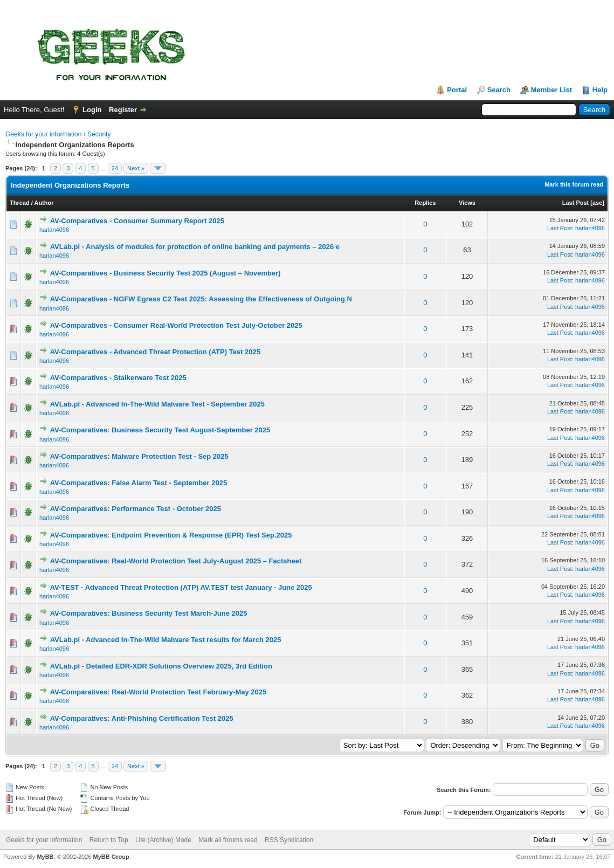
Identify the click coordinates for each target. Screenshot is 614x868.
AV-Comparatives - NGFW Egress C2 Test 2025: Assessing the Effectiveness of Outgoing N (201, 299)
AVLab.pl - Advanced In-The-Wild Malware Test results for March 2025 (166, 640)
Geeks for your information (43, 134)
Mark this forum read (574, 184)
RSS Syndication (289, 840)
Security (99, 134)
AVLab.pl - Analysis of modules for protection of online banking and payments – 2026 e (195, 247)
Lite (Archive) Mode (163, 840)
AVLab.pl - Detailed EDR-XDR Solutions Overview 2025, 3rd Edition (161, 666)
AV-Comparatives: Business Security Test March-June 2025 (149, 613)
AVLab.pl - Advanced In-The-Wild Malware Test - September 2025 (157, 404)
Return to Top (109, 840)
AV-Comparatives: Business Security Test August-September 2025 (160, 430)
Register (123, 110)
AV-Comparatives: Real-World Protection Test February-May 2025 (158, 692)
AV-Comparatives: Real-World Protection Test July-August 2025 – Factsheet (176, 561)
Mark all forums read (228, 840)
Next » (136, 168)
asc (597, 203)
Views (467, 203)
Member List (552, 90)
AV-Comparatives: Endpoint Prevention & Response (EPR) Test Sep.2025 (171, 535)
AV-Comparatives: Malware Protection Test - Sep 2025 (139, 456)
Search (499, 90)
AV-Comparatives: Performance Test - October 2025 (136, 509)
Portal (457, 90)
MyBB (45, 857)
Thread (20, 203)
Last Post (576, 203)
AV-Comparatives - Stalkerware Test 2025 (118, 378)
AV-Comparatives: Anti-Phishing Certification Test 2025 (142, 718)
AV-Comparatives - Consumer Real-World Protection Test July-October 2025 (176, 325)
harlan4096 (54, 230)
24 (115, 168)
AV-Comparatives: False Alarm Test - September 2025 (139, 483)
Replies (425, 203)
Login (92, 110)
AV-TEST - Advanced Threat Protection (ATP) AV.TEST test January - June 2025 (181, 587)
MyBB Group (111, 857)
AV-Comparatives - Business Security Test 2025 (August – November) (165, 273)
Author (44, 203)
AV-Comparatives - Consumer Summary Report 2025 (137, 221)
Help (600, 90)
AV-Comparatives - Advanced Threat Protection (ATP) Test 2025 (155, 352)
